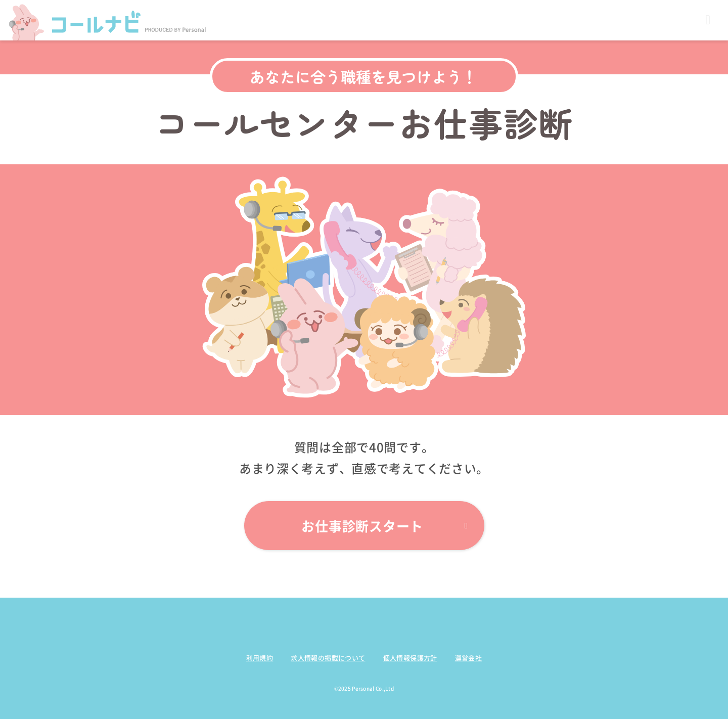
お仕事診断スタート (384, 526)
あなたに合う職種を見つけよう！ (363, 76)
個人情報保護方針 (410, 658)
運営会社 (469, 658)
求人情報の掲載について (328, 658)
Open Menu (708, 20)
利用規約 (260, 658)
